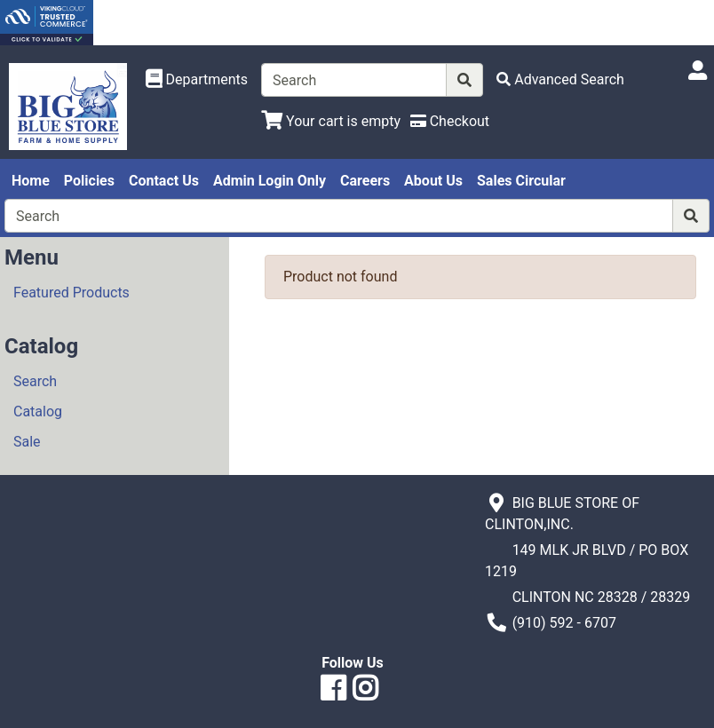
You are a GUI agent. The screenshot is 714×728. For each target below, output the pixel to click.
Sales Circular (521, 181)
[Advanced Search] (560, 79)
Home (31, 181)
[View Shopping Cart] (331, 121)
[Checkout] (450, 121)
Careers (365, 181)
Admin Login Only (270, 181)
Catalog (38, 411)
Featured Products (71, 293)
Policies (89, 181)
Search (35, 381)
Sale (27, 442)
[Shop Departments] (197, 80)
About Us (433, 181)
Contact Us (164, 181)
